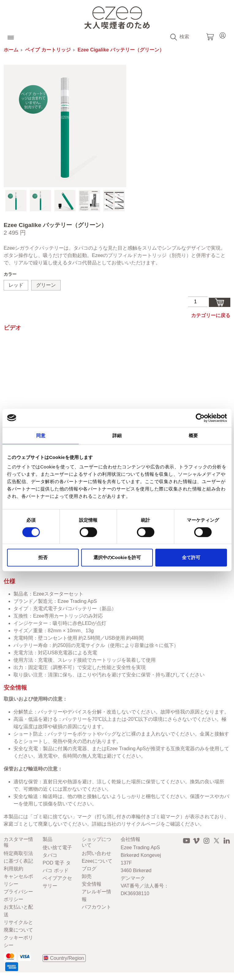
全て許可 (191, 557)
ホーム (11, 50)
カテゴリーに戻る (211, 315)
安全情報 (92, 884)
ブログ (89, 869)
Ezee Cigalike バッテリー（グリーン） (121, 50)
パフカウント (96, 907)
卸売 (87, 876)
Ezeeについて (97, 861)
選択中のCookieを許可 (117, 557)
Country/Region (67, 958)
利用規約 (13, 869)
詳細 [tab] (117, 435)
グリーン (46, 285)
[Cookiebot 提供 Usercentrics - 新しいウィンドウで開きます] (200, 418)
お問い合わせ (96, 853)
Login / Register (223, 34)
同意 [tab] (41, 435)
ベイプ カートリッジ (48, 50)
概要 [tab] (193, 435)
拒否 (43, 557)
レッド (16, 285)
